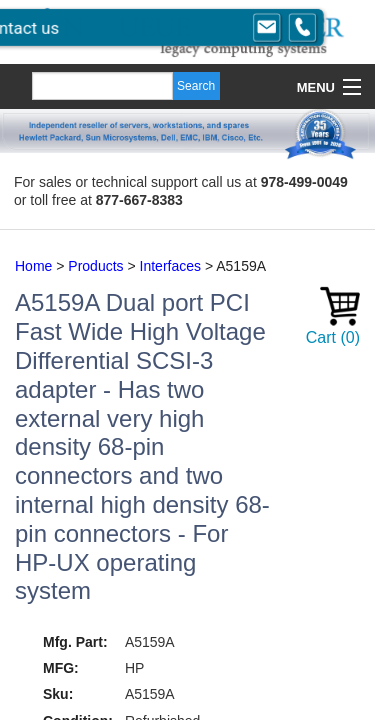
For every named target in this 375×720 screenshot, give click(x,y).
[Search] (102, 86)
